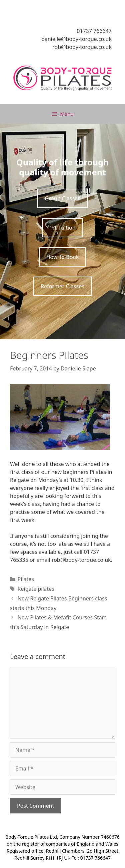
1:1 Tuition (62, 228)
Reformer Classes (62, 286)
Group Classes (62, 198)
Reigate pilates (36, 589)
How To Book (63, 257)
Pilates (26, 579)
